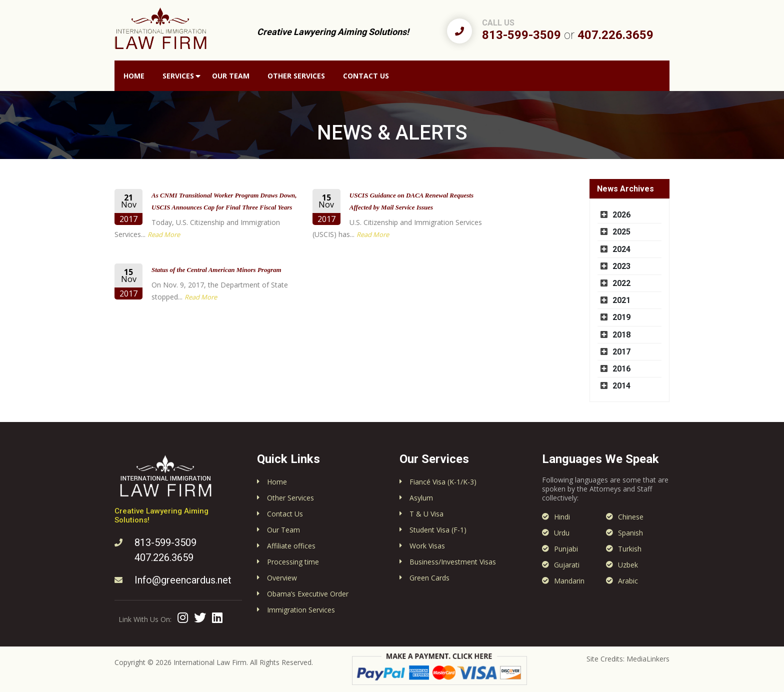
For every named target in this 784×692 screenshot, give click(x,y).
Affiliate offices (291, 546)
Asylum (421, 498)
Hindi (562, 517)
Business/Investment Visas (453, 562)
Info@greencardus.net (183, 580)
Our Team (231, 76)
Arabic (628, 581)
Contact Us (366, 76)
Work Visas (427, 546)
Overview (282, 578)
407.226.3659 (615, 35)
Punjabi (566, 549)
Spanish (630, 533)
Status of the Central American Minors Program (216, 270)
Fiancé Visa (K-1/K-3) (443, 482)
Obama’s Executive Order (308, 594)
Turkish (630, 549)
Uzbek (628, 565)
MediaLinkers (648, 659)
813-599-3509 (521, 35)
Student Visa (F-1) (438, 530)
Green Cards (429, 578)
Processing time (293, 562)
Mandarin (569, 581)
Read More (164, 234)
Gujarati (567, 565)
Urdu (562, 533)
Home (134, 76)
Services (178, 76)
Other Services (296, 76)
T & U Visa (426, 514)
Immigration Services (301, 610)
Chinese (631, 517)
